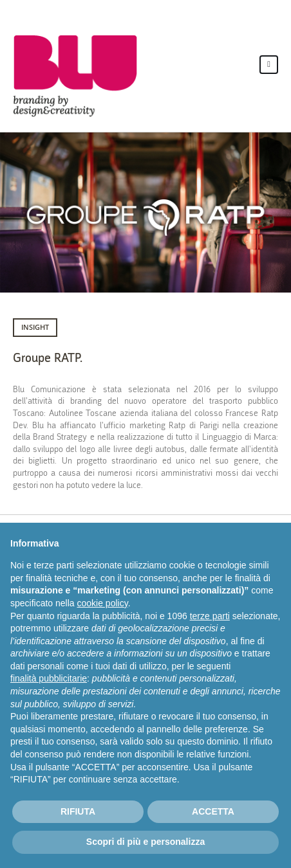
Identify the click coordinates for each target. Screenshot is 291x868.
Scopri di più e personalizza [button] (145, 842)
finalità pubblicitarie (49, 678)
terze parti (210, 616)
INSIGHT (35, 327)
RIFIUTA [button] (78, 811)
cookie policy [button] (103, 603)
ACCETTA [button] (213, 811)
